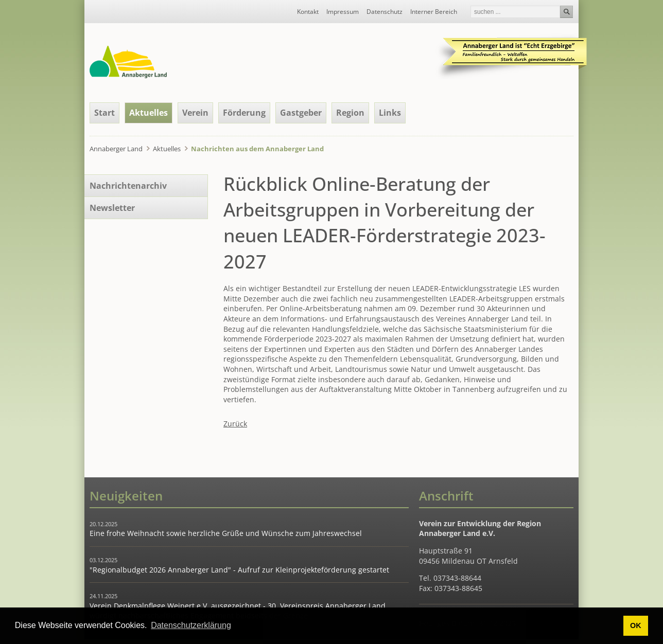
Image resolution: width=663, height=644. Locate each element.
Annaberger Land (116, 149)
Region (350, 113)
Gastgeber (301, 113)
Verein (195, 113)
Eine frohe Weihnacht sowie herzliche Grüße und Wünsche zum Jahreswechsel (226, 533)
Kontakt (308, 12)
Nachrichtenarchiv (128, 186)
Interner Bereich (434, 12)
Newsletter (112, 208)
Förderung (244, 113)
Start (104, 113)
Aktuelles (149, 113)
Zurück (235, 424)
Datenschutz (385, 12)
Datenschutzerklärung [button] (191, 625)
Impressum (343, 12)
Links (390, 113)
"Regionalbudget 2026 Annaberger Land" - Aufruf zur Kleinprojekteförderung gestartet (239, 570)
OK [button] (636, 625)
